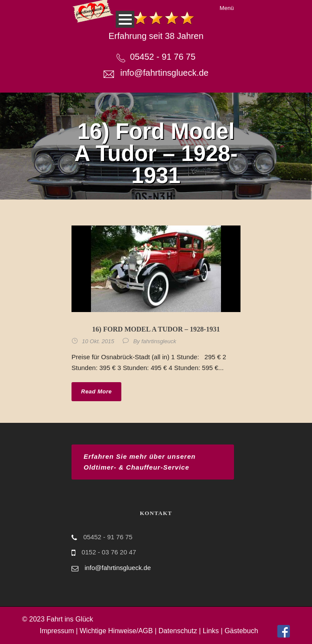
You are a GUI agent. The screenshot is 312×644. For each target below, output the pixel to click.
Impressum (57, 631)
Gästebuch (241, 631)
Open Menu (125, 19)
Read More (96, 391)
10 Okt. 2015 (98, 341)
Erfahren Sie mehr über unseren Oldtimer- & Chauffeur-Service (140, 462)
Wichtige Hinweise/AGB (116, 631)
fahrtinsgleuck (159, 341)
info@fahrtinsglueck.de (164, 73)
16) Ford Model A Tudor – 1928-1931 (156, 329)
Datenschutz (178, 631)
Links (211, 631)
